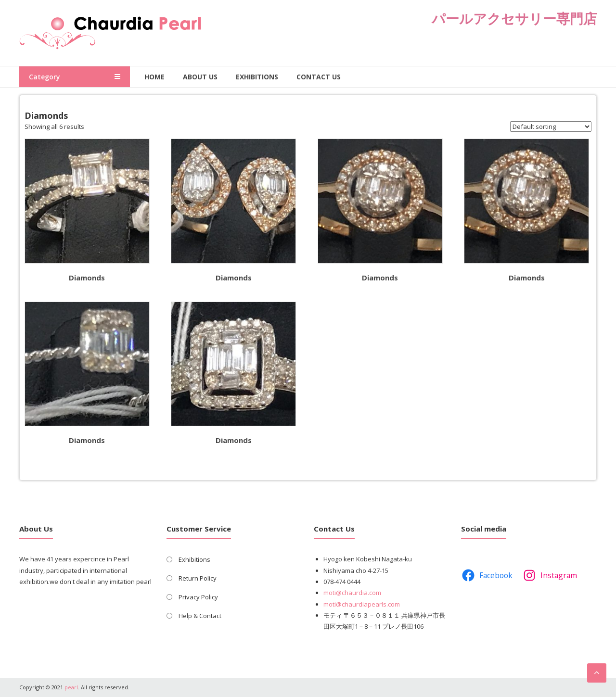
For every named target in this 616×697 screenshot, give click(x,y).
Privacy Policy (198, 597)
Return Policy (198, 578)
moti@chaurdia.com (352, 593)
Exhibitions (257, 77)
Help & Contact (200, 616)
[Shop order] (551, 127)
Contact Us (319, 77)
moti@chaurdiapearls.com (362, 604)
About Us (200, 77)
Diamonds (87, 278)
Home (154, 77)
